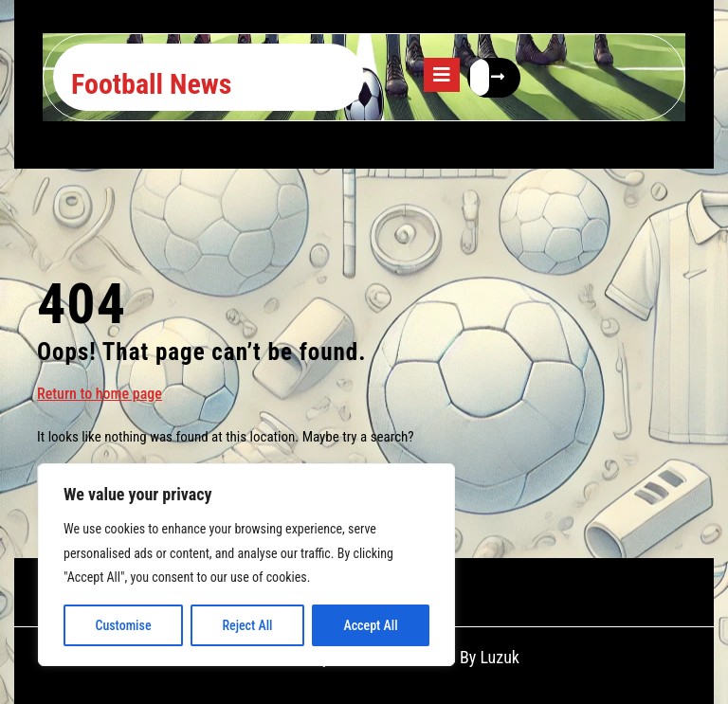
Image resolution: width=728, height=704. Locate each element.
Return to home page (100, 393)
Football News (151, 84)
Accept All (370, 625)
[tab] (442, 75)
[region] (246, 565)
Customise (123, 625)
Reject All (247, 625)
